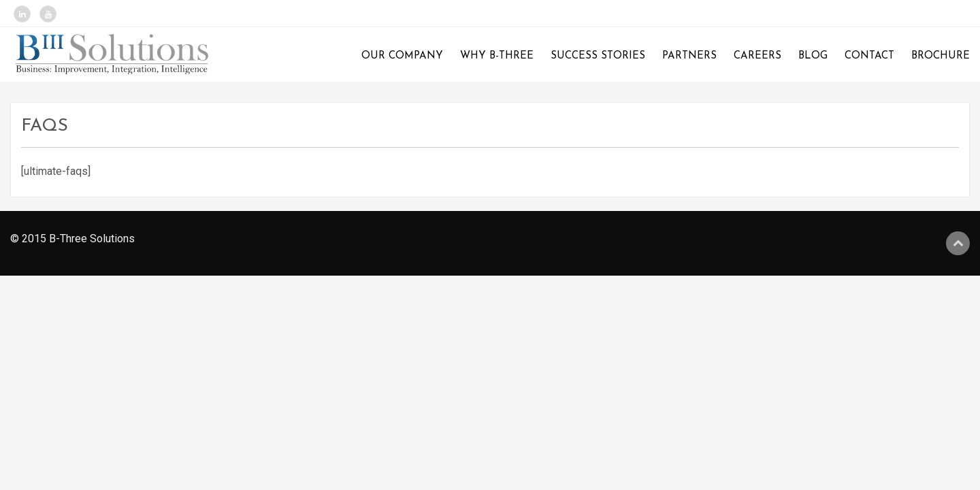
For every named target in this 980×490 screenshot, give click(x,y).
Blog (813, 56)
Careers (757, 56)
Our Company (402, 56)
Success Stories (598, 56)
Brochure (941, 56)
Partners (689, 56)
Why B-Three (497, 56)
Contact (869, 56)
